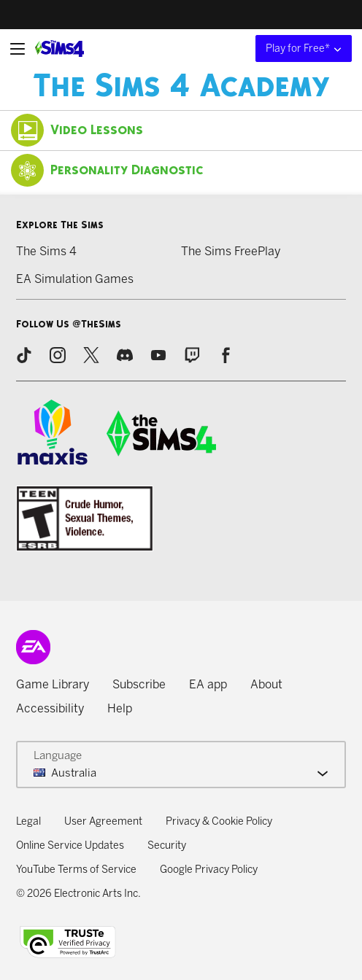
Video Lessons (77, 130)
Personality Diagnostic (107, 170)
